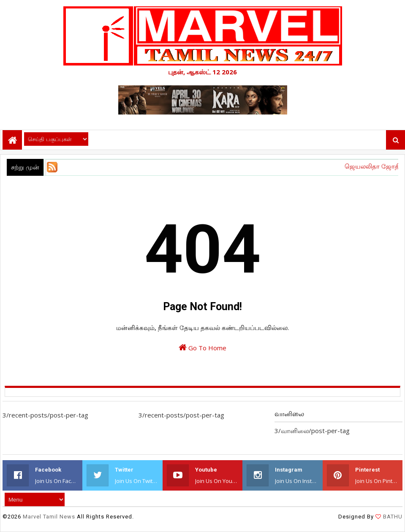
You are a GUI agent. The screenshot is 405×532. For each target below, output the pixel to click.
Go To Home (202, 348)
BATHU (392, 517)
